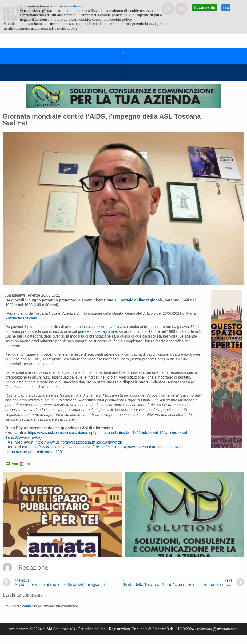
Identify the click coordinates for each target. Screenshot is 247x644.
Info (226, 7)
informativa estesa (66, 6)
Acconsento (205, 7)
